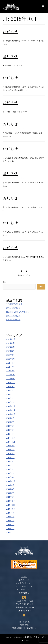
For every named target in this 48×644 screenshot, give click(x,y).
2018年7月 (10, 422)
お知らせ (10, 32)
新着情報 (6, 36)
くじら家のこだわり (24, 586)
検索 (4, 282)
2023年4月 (10, 351)
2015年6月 (10, 477)
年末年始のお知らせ (14, 304)
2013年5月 (10, 529)
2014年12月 (11, 481)
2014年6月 (10, 497)
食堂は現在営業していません (18, 312)
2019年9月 (10, 387)
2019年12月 (11, 383)
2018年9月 (10, 418)
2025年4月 (10, 347)
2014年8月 (10, 489)
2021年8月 (10, 371)
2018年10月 (11, 414)
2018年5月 (10, 430)
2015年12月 (11, 465)
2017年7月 (10, 450)
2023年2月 (10, 355)
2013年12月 (11, 501)
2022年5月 (10, 359)
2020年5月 (10, 375)
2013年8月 (10, 517)
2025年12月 (11, 339)
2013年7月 (10, 521)
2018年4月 (10, 434)
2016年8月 (10, 454)
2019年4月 (10, 398)
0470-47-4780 (27, 601)
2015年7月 (10, 473)
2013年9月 (10, 513)
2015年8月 (10, 469)
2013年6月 (10, 525)
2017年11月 (10, 442)
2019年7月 (10, 394)
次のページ (24, 275)
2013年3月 (10, 532)
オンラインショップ (24, 583)
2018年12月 (11, 406)
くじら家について (24, 589)
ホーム (24, 576)
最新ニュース (24, 580)
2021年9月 (10, 367)
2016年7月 (10, 458)
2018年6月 (10, 426)
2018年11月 (10, 410)
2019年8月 (10, 390)
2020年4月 (10, 379)
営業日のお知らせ (13, 308)
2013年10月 (11, 509)
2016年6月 (10, 461)
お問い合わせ (24, 593)
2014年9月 (10, 485)
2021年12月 (11, 363)
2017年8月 (10, 446)
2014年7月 (10, 493)
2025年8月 (10, 343)
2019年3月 (10, 402)
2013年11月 (10, 505)
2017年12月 (11, 438)
